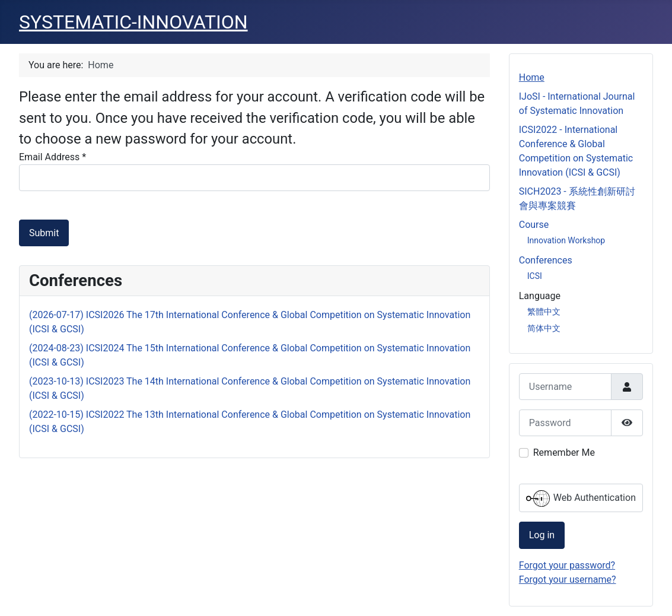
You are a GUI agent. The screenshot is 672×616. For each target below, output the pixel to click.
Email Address (52, 157)
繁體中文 (544, 312)
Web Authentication (581, 498)
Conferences (546, 260)
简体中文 (544, 328)
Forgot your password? (567, 565)
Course (534, 225)
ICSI (535, 276)
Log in (542, 535)
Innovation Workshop (566, 240)
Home (532, 77)
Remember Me (564, 453)
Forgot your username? (568, 580)
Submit (44, 233)
